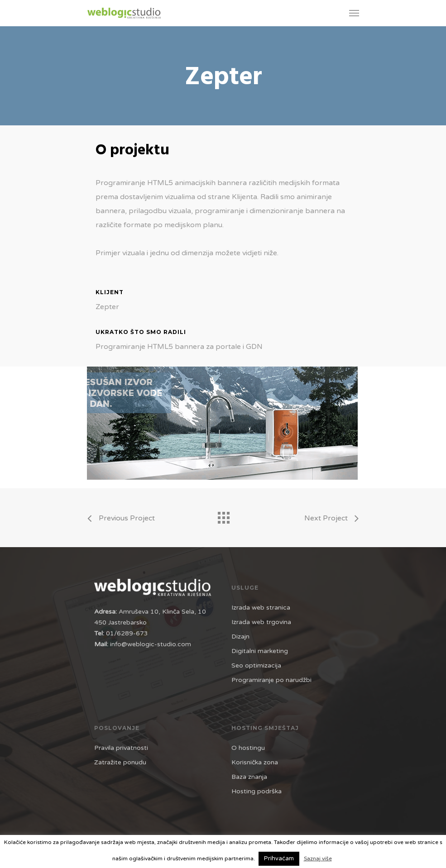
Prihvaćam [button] (279, 858)
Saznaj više (318, 858)
